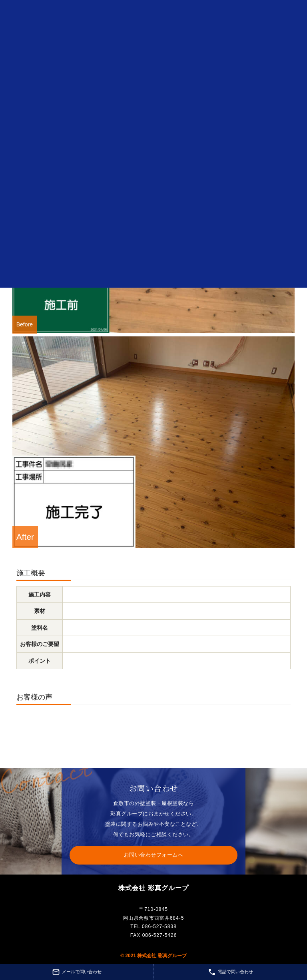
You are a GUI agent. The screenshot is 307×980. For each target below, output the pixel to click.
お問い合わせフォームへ (154, 855)
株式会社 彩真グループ (153, 888)
